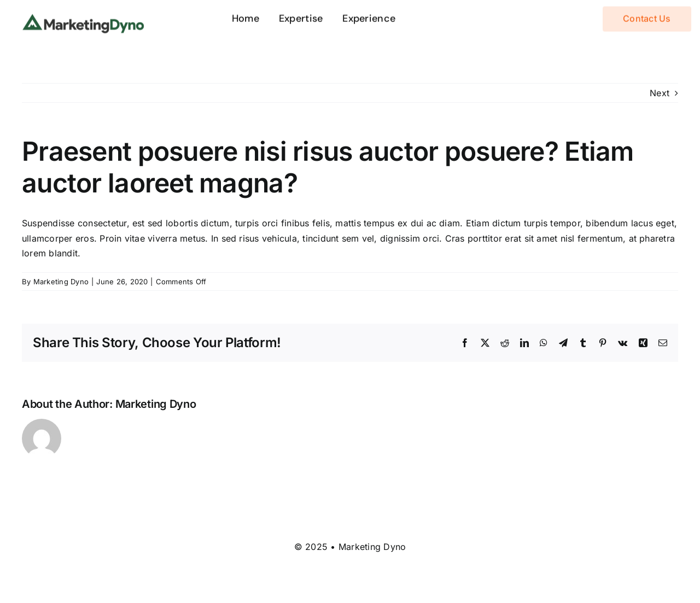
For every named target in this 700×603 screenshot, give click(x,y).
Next (660, 93)
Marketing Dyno (61, 282)
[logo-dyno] (84, 16)
